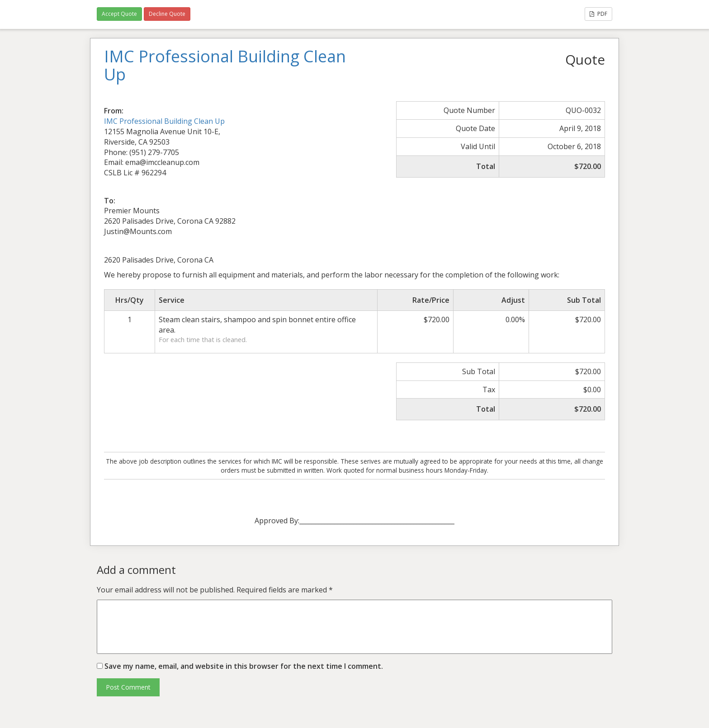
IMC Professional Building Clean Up (164, 121)
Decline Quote (167, 14)
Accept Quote (119, 14)
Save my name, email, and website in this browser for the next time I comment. (244, 666)
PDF (598, 14)
